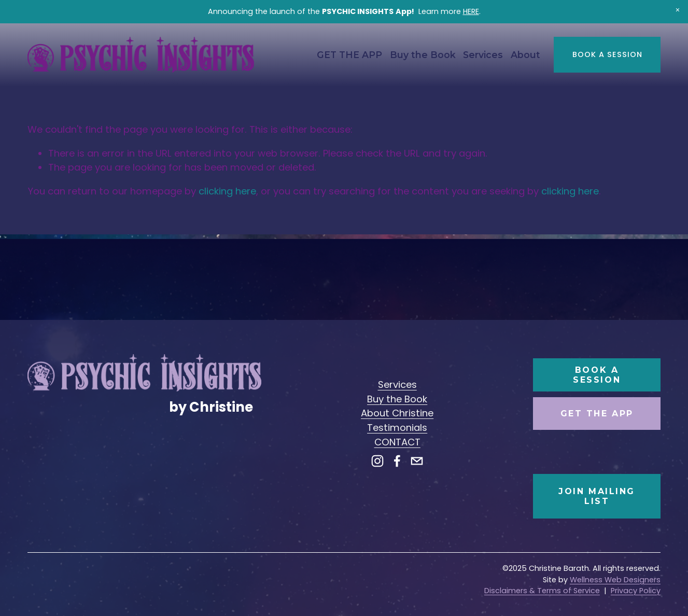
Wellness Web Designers (615, 580)
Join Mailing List (597, 496)
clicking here (227, 191)
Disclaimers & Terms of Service (542, 591)
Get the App (597, 414)
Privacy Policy (636, 591)
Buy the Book (423, 55)
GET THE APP (349, 55)
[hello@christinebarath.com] (417, 461)
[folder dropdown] (483, 55)
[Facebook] (397, 461)
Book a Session (607, 54)
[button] (678, 10)
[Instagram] (377, 461)
